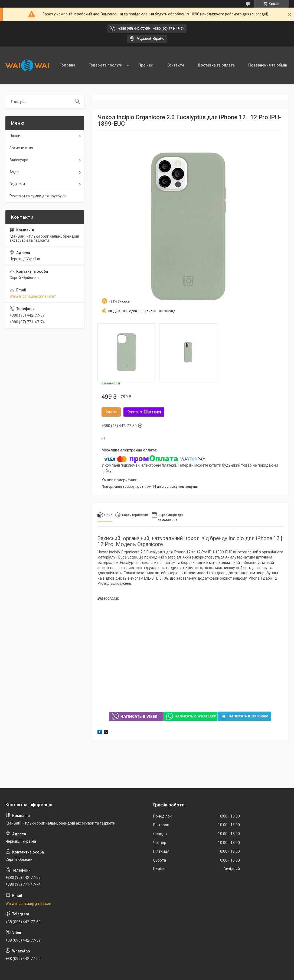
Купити (111, 412)
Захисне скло (21, 148)
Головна (67, 65)
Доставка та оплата (216, 65)
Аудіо (14, 172)
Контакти (175, 65)
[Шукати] (77, 102)
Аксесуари (19, 160)
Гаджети (17, 184)
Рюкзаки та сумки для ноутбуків (38, 196)
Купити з (144, 412)
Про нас (146, 65)
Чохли (15, 136)
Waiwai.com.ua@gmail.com (33, 296)
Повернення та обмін (268, 65)
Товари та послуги (106, 65)
